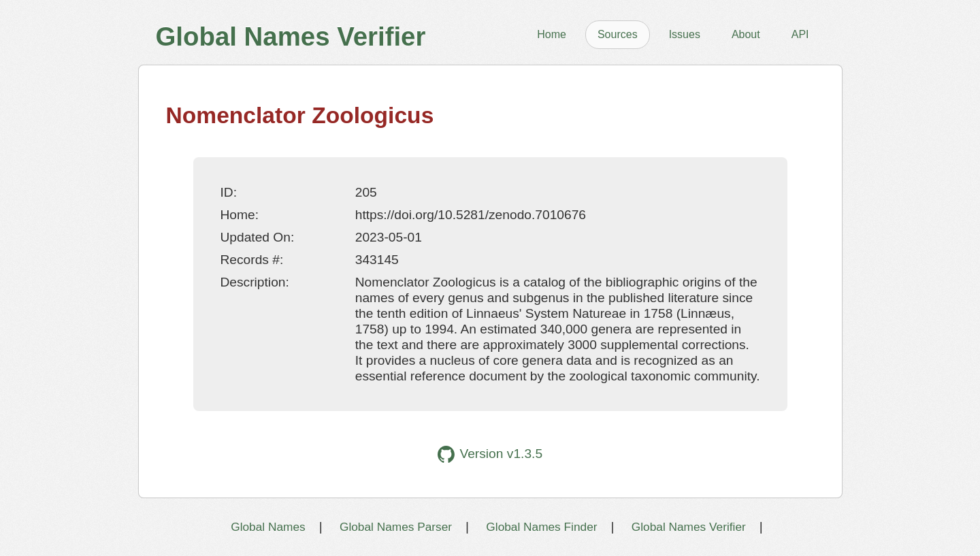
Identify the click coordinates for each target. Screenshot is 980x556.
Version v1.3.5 (490, 454)
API (800, 34)
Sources (618, 34)
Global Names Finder (541, 527)
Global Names (268, 527)
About (746, 34)
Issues (685, 34)
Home (552, 34)
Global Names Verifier (689, 527)
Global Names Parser (396, 527)
